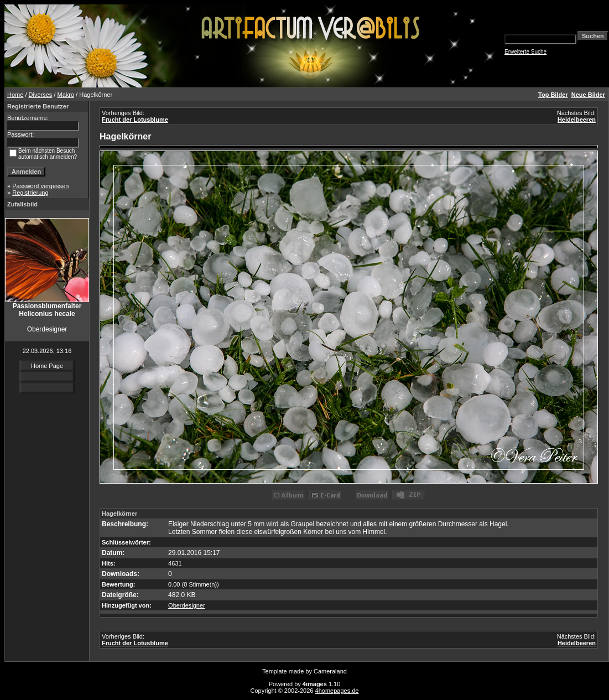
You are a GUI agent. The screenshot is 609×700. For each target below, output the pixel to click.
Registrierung (30, 193)
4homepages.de (337, 691)
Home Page (47, 366)
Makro (66, 95)
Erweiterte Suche (525, 52)
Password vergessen (40, 186)
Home (15, 95)
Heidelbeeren (577, 120)
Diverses (41, 95)
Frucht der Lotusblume (135, 120)
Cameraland (330, 671)
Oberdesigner (187, 605)
